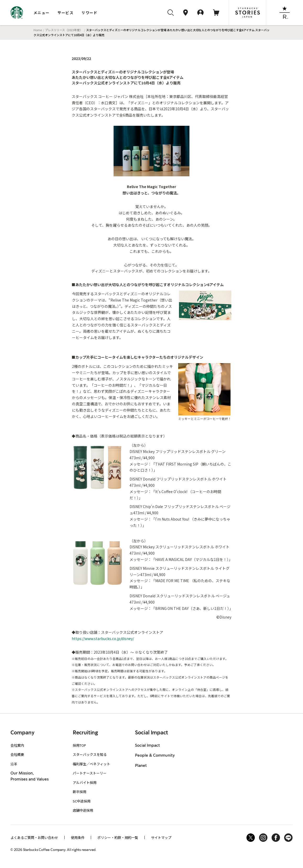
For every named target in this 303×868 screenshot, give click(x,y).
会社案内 (17, 745)
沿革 (14, 764)
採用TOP (79, 745)
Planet (141, 766)
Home (38, 30)
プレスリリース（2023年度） (64, 30)
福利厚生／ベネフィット (91, 764)
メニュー (42, 13)
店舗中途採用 (83, 810)
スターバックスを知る (90, 754)
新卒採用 (80, 792)
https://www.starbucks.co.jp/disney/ (103, 638)
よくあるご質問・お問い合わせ (34, 837)
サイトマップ (161, 837)
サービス (66, 13)
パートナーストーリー (90, 773)
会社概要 (17, 754)
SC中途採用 (82, 801)
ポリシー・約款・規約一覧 (118, 837)
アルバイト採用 (85, 782)
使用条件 (78, 837)
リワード (89, 13)
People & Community (155, 756)
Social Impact (147, 746)
